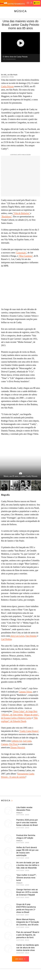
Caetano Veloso (25, 692)
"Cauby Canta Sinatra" (29, 731)
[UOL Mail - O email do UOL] (28, 3)
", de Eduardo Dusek (17, 721)
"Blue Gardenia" (25, 256)
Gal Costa (27, 741)
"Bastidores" (6, 217)
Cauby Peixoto (7, 86)
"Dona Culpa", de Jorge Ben (25, 711)
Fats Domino (31, 636)
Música (20, 11)
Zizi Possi (14, 744)
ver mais (20, 959)
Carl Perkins (6, 639)
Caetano (5, 744)
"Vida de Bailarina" (21, 213)
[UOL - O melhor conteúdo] (4, 3)
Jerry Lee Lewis (17, 636)
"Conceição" (21, 253)
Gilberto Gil (17, 741)
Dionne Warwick (18, 747)
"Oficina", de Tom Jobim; (12, 715)
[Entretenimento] (16, 3)
